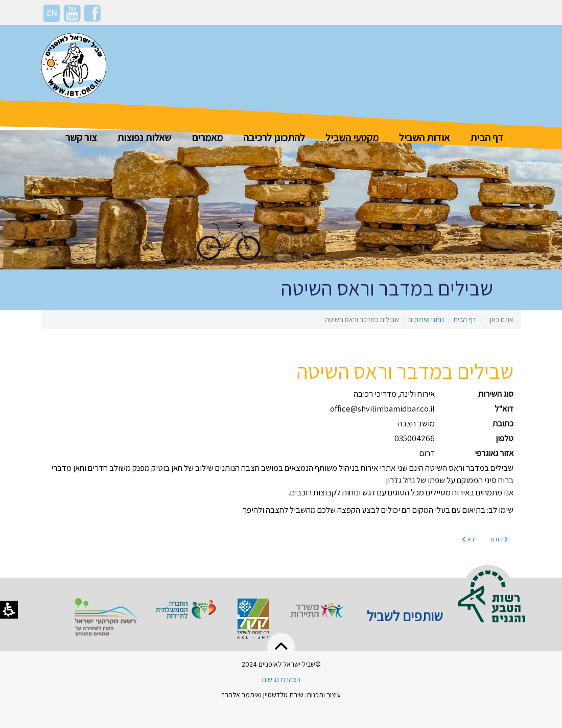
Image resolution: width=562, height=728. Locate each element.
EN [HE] (52, 13)
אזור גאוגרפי (494, 453)
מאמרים (207, 137)
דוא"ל (504, 408)
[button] (281, 647)
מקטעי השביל (352, 137)
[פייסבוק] (92, 13)
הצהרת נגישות (281, 679)
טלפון (505, 438)
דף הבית (487, 137)
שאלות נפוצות (144, 137)
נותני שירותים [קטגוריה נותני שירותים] (426, 320)
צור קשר (81, 137)
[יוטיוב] (72, 13)
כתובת (503, 423)
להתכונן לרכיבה (274, 137)
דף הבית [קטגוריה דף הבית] (465, 320)
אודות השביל (424, 137)
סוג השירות (496, 394)
